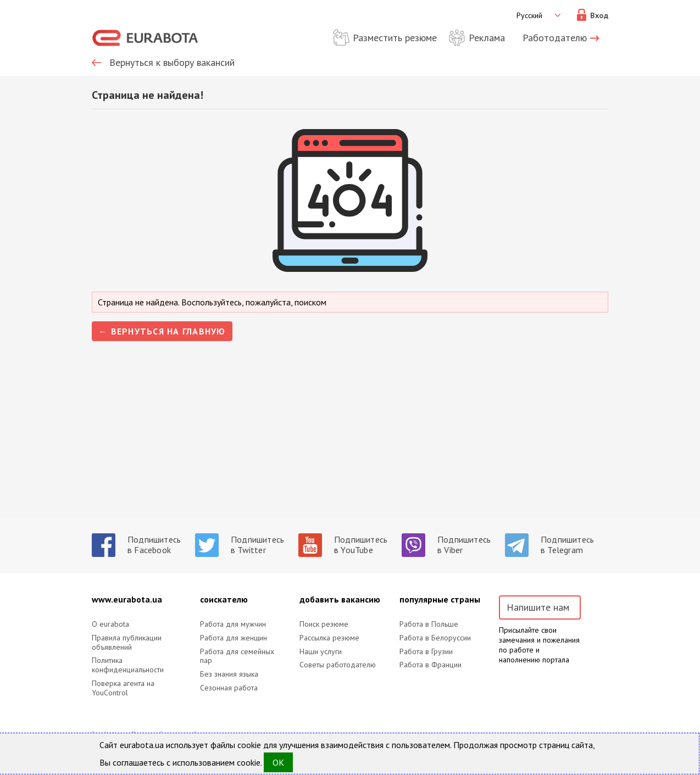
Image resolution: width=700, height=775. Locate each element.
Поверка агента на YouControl (123, 688)
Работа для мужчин (233, 624)
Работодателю (555, 38)
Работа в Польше (429, 624)
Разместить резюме (395, 38)
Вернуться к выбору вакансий (172, 63)
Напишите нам (538, 607)
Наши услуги (321, 652)
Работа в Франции (430, 665)
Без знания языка (229, 674)
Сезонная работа (229, 688)
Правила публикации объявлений (127, 643)
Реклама (487, 38)
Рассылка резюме (329, 638)
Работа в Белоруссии (435, 638)
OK (278, 762)
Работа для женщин (234, 638)
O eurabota (110, 624)
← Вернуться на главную (162, 331)
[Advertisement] (350, 440)
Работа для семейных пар (237, 656)
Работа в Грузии (426, 652)
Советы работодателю (338, 665)
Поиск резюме (324, 624)
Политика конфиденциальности (128, 665)
